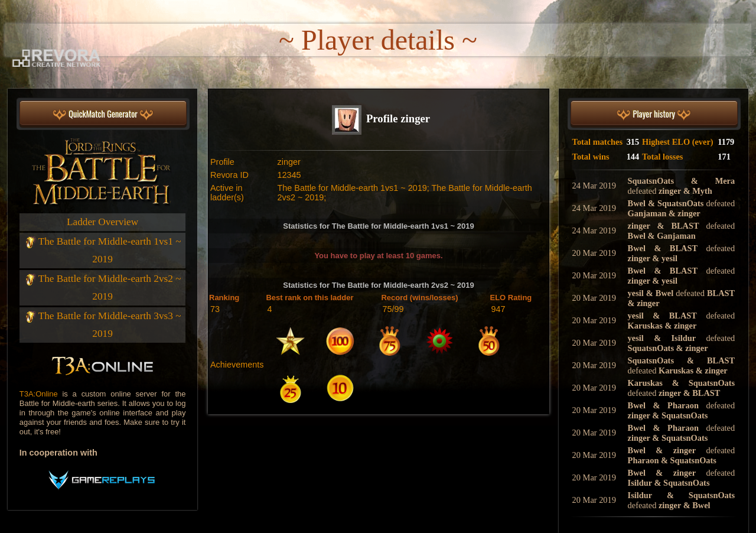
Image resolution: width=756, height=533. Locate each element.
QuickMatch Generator (103, 114)
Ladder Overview (102, 222)
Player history (654, 114)
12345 (289, 175)
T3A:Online (39, 394)
